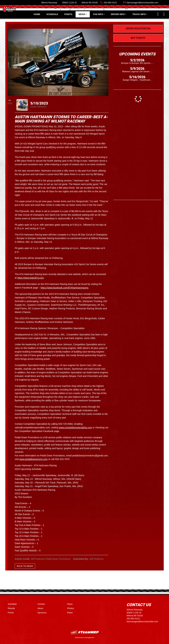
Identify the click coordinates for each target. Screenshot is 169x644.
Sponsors (42, 613)
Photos (70, 608)
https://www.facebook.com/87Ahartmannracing (64, 288)
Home (37, 14)
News (70, 604)
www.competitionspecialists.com (75, 428)
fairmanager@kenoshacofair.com (143, 3)
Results (11, 608)
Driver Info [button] (118, 14)
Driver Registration (138, 29)
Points (68, 14)
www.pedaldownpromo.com (33, 459)
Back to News (25, 566)
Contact (41, 604)
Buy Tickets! (138, 38)
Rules (70, 613)
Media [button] (82, 14)
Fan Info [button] (98, 14)
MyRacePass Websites (84, 632)
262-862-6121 (110, 3)
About (40, 608)
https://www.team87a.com (31, 278)
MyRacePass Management (84, 637)
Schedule (52, 14)
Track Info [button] (139, 14)
